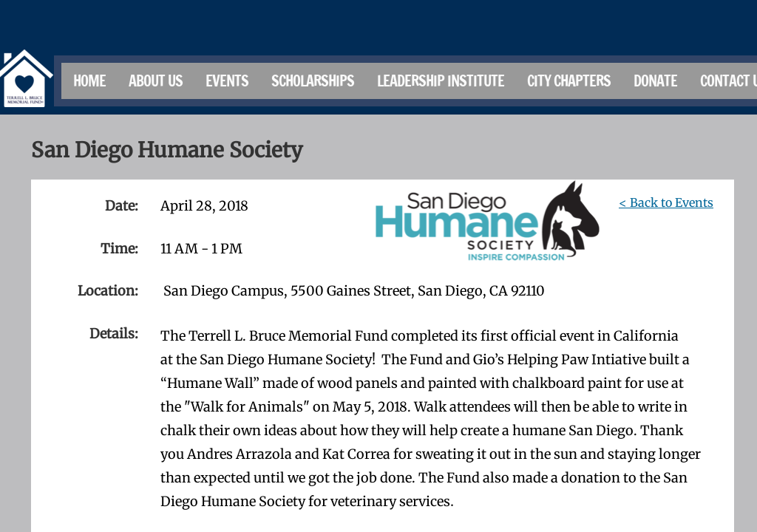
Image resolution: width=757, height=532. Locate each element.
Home (89, 81)
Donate (655, 81)
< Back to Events (666, 202)
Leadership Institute (441, 81)
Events (227, 81)
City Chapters (569, 81)
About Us (156, 81)
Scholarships (313, 81)
